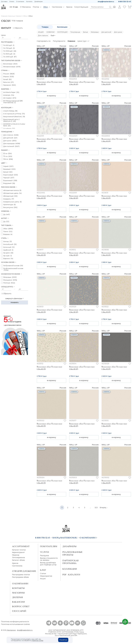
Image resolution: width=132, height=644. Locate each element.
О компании (20, 2)
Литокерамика (18, 558)
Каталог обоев (18, 560)
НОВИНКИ (50, 32)
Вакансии (18, 602)
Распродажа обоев (20, 577)
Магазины (18, 593)
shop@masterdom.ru (106, 2)
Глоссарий (19, 611)
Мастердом (11, 630)
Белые (85, 32)
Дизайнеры (69, 546)
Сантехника (17, 566)
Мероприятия (46, 576)
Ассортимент (21, 546)
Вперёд (104, 508)
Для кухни (118, 32)
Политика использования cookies (15, 624)
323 (96, 508)
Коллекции (62, 27)
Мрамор (16, 555)
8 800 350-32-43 (125, 2)
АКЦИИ (41, 32)
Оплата (12, 2)
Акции (43, 579)
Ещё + (53, 35)
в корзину (51, 96)
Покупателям (49, 546)
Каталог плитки (19, 550)
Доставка (4, 2)
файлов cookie (38, 641)
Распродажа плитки (21, 575)
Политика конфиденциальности (15, 622)
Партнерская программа (70, 562)
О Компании (20, 584)
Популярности (59, 41)
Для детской (106, 32)
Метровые (95, 32)
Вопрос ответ (21, 606)
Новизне (71, 41)
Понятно (63, 640)
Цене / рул (83, 41)
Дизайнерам (38, 2)
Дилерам (18, 597)
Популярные (75, 32)
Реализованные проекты (72, 553)
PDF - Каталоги (71, 575)
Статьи (43, 573)
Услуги (45, 552)
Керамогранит (18, 552)
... (90, 508)
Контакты (29, 2)
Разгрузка (44, 556)
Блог (43, 570)
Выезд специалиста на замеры (49, 559)
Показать (15, 302)
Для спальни (43, 35)
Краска (15, 563)
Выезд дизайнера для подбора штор (48, 564)
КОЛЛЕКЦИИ (62, 32)
